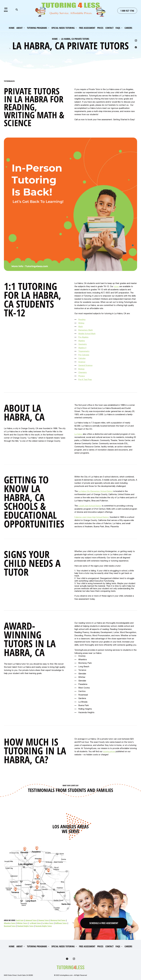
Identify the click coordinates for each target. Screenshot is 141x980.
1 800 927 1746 (127, 11)
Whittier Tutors (22, 923)
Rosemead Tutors (10, 926)
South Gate (20, 920)
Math (81, 326)
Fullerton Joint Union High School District (93, 517)
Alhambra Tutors (10, 923)
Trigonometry (84, 351)
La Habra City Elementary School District (97, 491)
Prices (100, 28)
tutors (117, 286)
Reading (82, 319)
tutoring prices (110, 751)
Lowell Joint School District (91, 506)
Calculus (82, 358)
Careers (128, 28)
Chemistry (83, 372)
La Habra (79, 434)
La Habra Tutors (48, 923)
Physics (82, 376)
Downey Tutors (44, 920)
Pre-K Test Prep (86, 379)
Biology (82, 369)
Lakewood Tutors (31, 920)
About (19, 28)
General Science (86, 365)
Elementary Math (86, 330)
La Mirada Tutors (35, 923)
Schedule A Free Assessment (104, 922)
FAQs (118, 28)
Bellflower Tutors (61, 923)
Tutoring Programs (37, 28)
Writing (82, 323)
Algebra (82, 341)
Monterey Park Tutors (58, 920)
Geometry (83, 344)
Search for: (17, 10)
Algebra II (83, 348)
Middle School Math (87, 334)
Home (12, 28)
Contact (109, 28)
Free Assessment (87, 28)
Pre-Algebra (84, 337)
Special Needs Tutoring (63, 28)
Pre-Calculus (84, 355)
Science (82, 362)
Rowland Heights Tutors (26, 926)
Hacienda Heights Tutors (44, 926)
